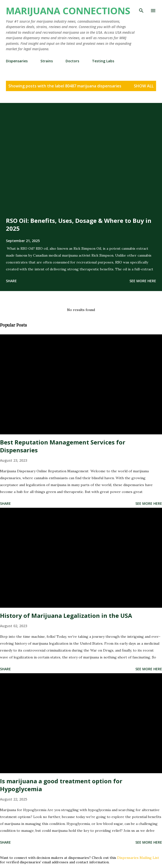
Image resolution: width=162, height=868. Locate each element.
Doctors (72, 61)
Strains (47, 61)
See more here (143, 281)
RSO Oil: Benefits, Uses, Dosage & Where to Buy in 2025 (79, 224)
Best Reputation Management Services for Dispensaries (63, 446)
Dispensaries (17, 61)
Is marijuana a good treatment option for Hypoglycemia (61, 785)
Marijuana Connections (68, 11)
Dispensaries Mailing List (138, 858)
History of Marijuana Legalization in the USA (66, 615)
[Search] (141, 9)
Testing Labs (103, 61)
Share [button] (11, 281)
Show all (144, 86)
